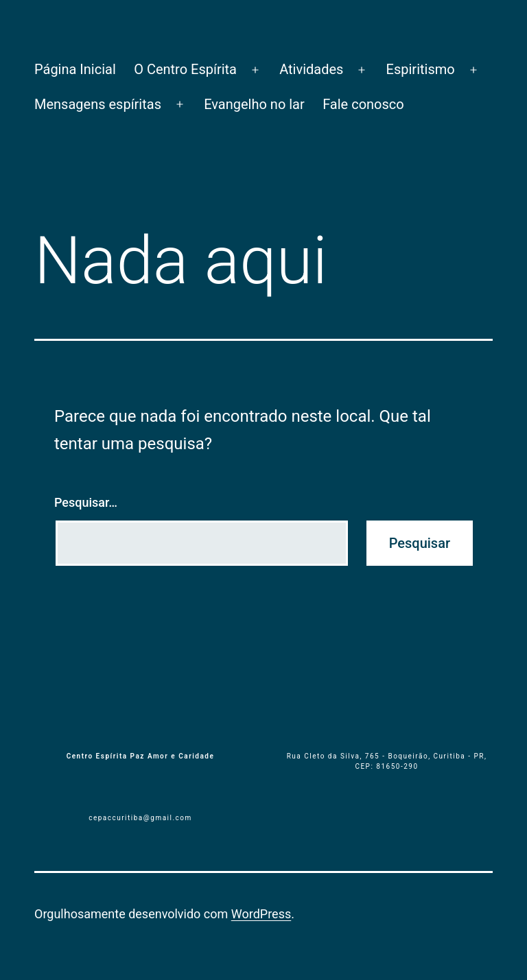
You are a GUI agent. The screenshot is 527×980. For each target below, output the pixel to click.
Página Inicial (75, 69)
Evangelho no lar (254, 104)
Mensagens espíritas (98, 104)
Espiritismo (421, 69)
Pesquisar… (86, 502)
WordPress (261, 914)
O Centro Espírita (185, 69)
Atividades (311, 69)
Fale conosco (363, 104)
